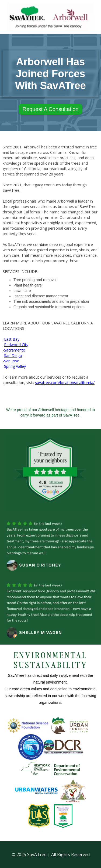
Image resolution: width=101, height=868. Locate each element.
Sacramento (15, 350)
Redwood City (16, 345)
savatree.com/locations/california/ (65, 383)
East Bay (12, 339)
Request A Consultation (51, 109)
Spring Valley (15, 366)
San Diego (13, 355)
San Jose (12, 361)
